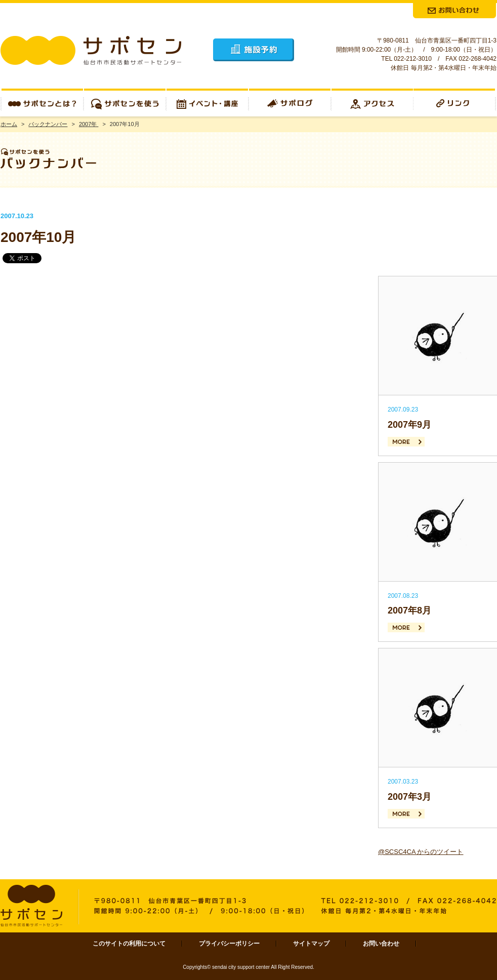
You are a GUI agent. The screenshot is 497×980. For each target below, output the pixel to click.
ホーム (9, 124)
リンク (455, 103)
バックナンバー (48, 124)
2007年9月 (409, 425)
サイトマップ (311, 944)
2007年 (89, 124)
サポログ (290, 103)
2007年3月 (409, 797)
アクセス (372, 103)
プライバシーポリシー (229, 944)
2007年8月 (409, 610)
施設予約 (254, 50)
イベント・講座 (207, 103)
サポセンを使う (125, 103)
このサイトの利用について (129, 944)
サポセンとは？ (42, 103)
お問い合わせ (381, 944)
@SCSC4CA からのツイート (421, 852)
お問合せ (454, 11)
